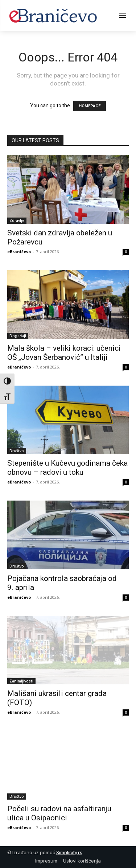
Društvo (17, 451)
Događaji (18, 336)
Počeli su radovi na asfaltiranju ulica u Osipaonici (59, 813)
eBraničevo (19, 252)
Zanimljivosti (21, 681)
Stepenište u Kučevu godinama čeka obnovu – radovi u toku (67, 468)
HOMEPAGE (90, 106)
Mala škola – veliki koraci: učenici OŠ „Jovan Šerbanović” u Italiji (64, 353)
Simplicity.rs (69, 853)
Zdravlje (17, 220)
